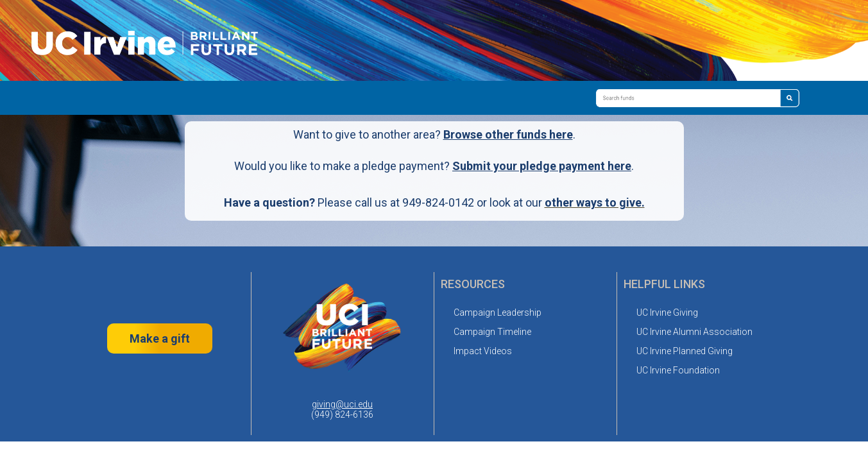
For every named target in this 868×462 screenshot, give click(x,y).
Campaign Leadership (498, 312)
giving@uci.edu (342, 404)
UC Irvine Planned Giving (685, 351)
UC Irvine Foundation (678, 370)
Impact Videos (483, 351)
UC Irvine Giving (667, 312)
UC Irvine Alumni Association (694, 332)
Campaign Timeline (492, 332)
